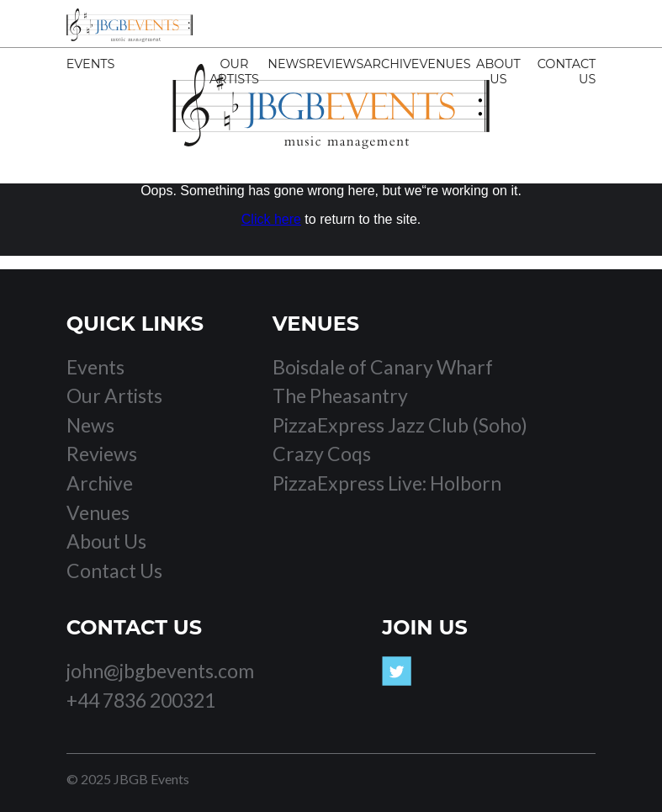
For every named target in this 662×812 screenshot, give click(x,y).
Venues (445, 64)
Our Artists (234, 72)
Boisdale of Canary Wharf (383, 367)
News (287, 64)
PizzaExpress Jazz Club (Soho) (400, 425)
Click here (271, 219)
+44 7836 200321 (141, 700)
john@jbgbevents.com (160, 671)
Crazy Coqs (322, 454)
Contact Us (114, 571)
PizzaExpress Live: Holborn (387, 483)
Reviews (335, 64)
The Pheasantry (340, 395)
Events (91, 64)
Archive (391, 64)
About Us (498, 72)
